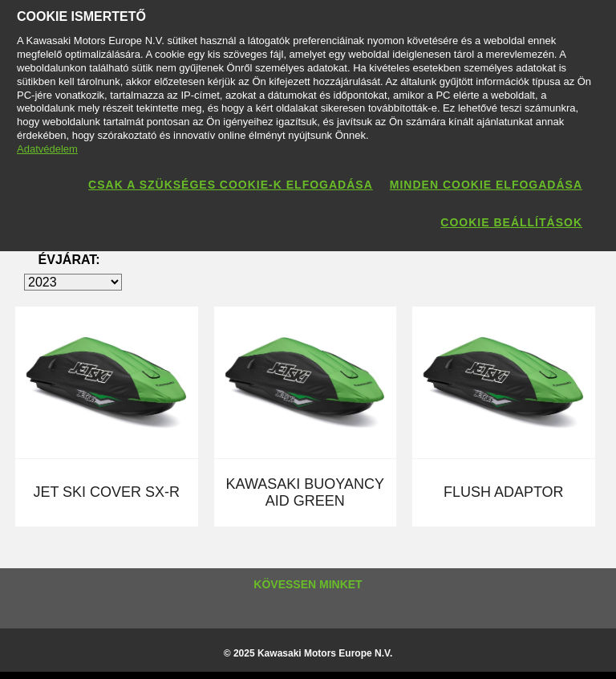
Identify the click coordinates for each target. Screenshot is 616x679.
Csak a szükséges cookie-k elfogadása (231, 185)
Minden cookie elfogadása (486, 185)
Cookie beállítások (511, 222)
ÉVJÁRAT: (69, 260)
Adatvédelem (47, 149)
